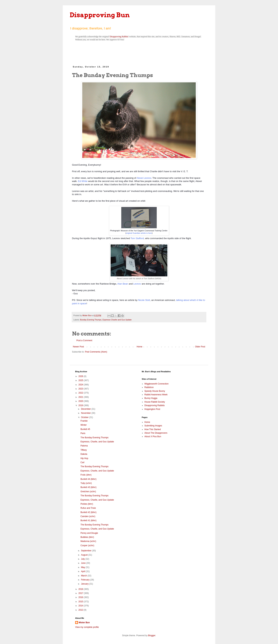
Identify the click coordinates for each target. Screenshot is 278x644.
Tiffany (84, 450)
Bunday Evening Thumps (91, 320)
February (86, 580)
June (84, 563)
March (84, 576)
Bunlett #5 (85, 429)
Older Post (200, 347)
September (87, 551)
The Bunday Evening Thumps (94, 438)
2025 (81, 380)
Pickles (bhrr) (87, 504)
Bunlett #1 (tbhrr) (88, 520)
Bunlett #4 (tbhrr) (88, 479)
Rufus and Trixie (88, 508)
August (85, 555)
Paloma (84, 446)
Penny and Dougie (89, 533)
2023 (81, 389)
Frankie (84, 421)
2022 (81, 393)
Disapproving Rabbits (119, 37)
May (83, 567)
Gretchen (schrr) (88, 492)
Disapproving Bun (100, 15)
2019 (81, 405)
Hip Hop (84, 458)
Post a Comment (84, 340)
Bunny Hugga (151, 398)
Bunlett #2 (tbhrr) (88, 512)
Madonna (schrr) (88, 541)
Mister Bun (84, 623)
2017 (81, 593)
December (86, 409)
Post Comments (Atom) (96, 352)
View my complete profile (87, 627)
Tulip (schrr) (86, 483)
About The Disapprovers (156, 433)
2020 (81, 401)
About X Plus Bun (153, 436)
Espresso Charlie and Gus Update (117, 320)
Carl (82, 462)
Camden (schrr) (88, 516)
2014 (81, 606)
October (85, 417)
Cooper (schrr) (87, 545)
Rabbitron (149, 387)
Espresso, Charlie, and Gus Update (97, 442)
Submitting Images (153, 426)
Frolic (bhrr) (86, 475)
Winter (84, 425)
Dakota (84, 454)
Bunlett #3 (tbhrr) (88, 487)
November (86, 413)
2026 (81, 376)
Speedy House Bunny (155, 391)
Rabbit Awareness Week (156, 395)
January (85, 584)
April (83, 571)
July (83, 559)
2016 (81, 597)
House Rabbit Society (155, 402)
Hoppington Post (152, 409)
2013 (81, 610)
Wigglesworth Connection (157, 384)
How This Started (153, 429)
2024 (81, 385)
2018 (81, 589)
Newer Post (78, 347)
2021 (81, 397)
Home (140, 347)
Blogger (152, 635)
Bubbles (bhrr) (87, 537)
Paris (83, 433)
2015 (81, 602)
